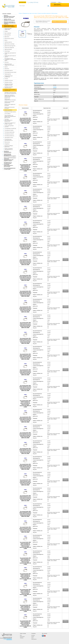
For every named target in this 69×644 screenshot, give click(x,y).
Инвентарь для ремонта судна (10, 53)
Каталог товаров (7, 14)
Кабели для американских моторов (10, 99)
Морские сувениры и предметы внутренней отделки (10, 23)
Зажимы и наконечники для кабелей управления (10, 93)
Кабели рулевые (8, 110)
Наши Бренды (34, 639)
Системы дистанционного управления (8, 120)
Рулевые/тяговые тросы (10, 112)
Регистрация (54, 2)
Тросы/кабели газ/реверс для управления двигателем (10, 116)
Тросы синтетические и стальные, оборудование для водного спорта (10, 159)
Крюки (6, 67)
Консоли (7, 62)
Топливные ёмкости (9, 136)
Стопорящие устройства (10, 128)
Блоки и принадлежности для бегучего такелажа (9, 16)
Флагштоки (7, 142)
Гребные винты (8, 42)
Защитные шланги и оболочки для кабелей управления (10, 96)
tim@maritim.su (9, 640)
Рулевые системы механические (9, 87)
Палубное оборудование (8, 152)
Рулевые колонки (9, 80)
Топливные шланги (9, 134)
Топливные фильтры (9, 132)
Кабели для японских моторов (10, 108)
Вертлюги (7, 37)
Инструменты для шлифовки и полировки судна (10, 59)
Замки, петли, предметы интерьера (9, 20)
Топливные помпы (9, 130)
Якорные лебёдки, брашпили (9, 146)
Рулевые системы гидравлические (9, 84)
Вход (59, 2)
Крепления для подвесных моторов (9, 64)
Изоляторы (7, 51)
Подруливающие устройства (9, 76)
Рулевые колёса (8, 82)
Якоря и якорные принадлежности (9, 149)
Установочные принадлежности (9, 140)
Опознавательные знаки (10, 72)
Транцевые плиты (9, 137)
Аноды (6, 31)
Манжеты (7, 69)
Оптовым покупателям (43, 8)
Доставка (26, 8)
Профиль (22, 638)
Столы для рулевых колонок (9, 126)
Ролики (6, 79)
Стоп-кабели (7, 114)
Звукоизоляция (8, 49)
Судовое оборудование (8, 639)
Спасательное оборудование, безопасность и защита (10, 155)
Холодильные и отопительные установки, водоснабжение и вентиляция (8, 164)
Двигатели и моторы (9, 44)
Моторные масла (9, 70)
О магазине (35, 8)
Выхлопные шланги (9, 38)
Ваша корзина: (57, 4)
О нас (32, 638)
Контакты (21, 8)
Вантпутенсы (8, 35)
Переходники (8, 74)
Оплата (30, 8)
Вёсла (6, 40)
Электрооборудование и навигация (10, 169)
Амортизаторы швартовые (8, 29)
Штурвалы (7, 144)
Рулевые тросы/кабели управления (10, 90)
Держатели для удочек (10, 46)
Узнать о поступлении (59, 22)
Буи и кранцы (8, 33)
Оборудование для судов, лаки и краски (9, 26)
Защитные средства (9, 47)
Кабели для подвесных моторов (10, 105)
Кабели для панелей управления (9, 102)
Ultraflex (55, 87)
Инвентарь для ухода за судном (10, 56)
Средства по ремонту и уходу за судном (10, 123)
